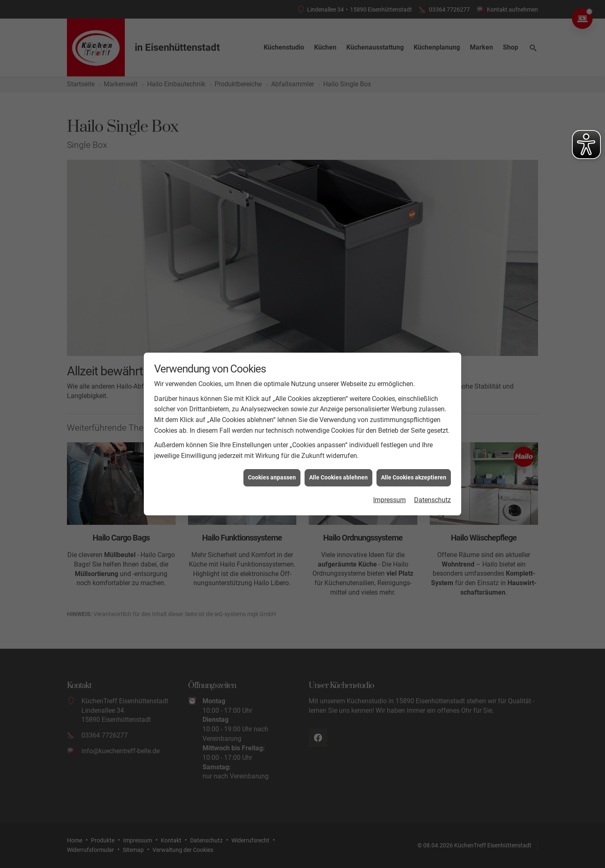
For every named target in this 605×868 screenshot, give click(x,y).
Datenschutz (432, 472)
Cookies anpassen (272, 449)
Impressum (389, 472)
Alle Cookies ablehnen (338, 449)
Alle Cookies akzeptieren (414, 449)
